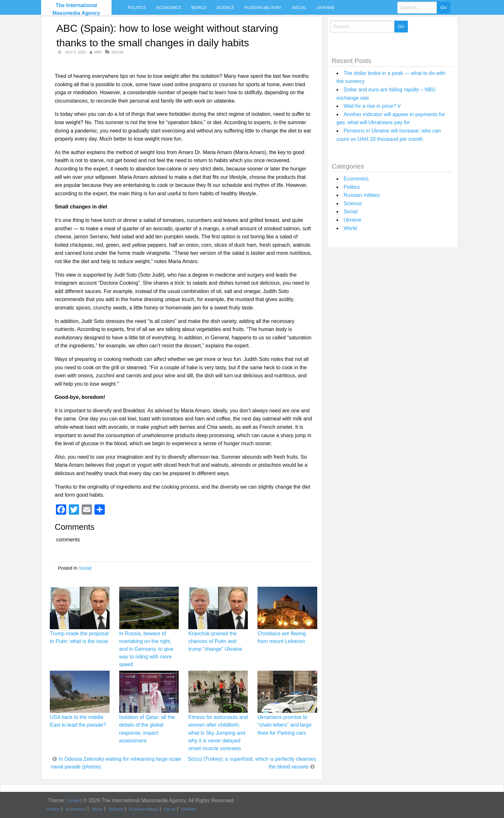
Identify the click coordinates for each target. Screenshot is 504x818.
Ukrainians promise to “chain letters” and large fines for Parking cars (284, 725)
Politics (137, 8)
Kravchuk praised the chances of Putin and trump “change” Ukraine (215, 641)
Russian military (263, 8)
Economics (169, 8)
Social (299, 8)
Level (73, 800)
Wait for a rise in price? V (372, 106)
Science (225, 8)
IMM (98, 52)
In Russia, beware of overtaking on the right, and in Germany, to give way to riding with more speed (146, 649)
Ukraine (326, 8)
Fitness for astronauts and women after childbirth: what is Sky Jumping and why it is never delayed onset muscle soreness (218, 733)
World (199, 8)
